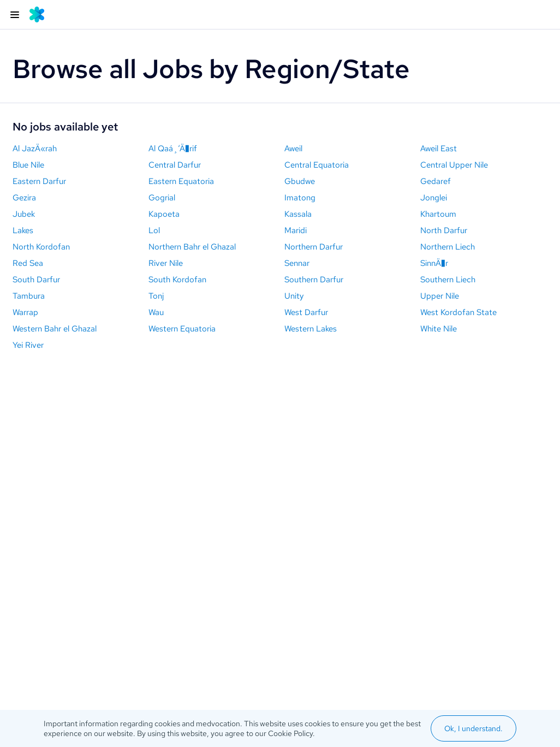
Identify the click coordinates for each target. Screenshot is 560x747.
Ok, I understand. (473, 728)
